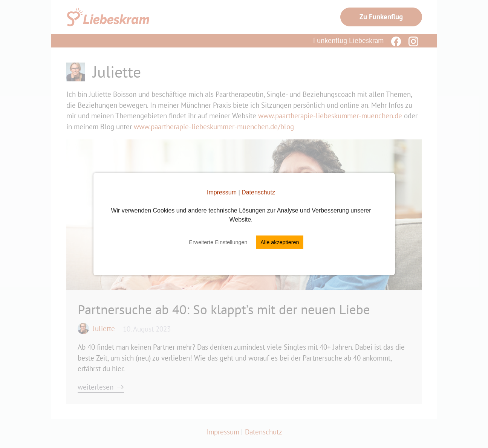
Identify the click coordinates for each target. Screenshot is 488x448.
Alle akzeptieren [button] (280, 242)
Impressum (222, 192)
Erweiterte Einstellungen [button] (218, 242)
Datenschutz (258, 192)
